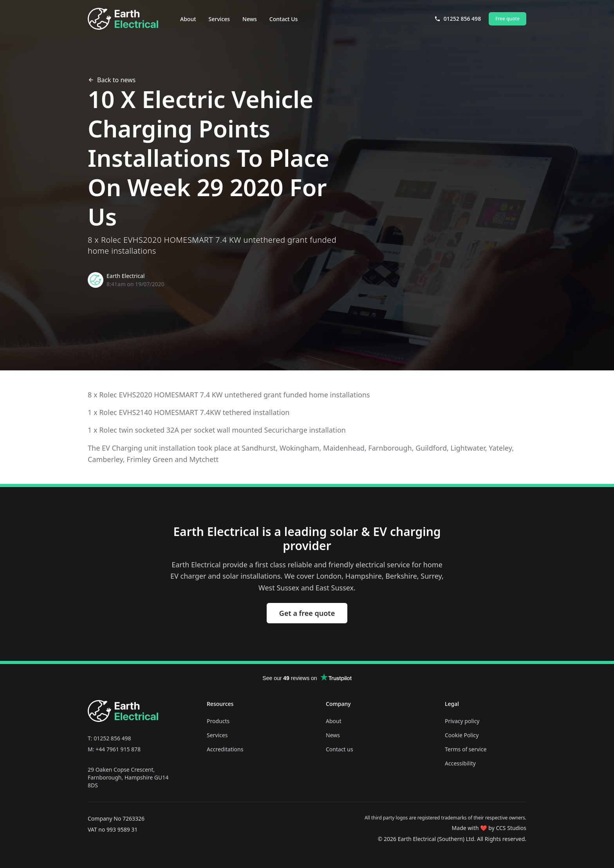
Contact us (340, 749)
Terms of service (466, 749)
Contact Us (284, 19)
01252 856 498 (458, 19)
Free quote (507, 19)
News (250, 19)
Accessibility (460, 763)
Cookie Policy (462, 735)
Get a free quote (307, 613)
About (188, 19)
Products (218, 721)
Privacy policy (462, 721)
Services (219, 19)
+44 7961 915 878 (118, 749)
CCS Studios (511, 828)
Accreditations (225, 749)
